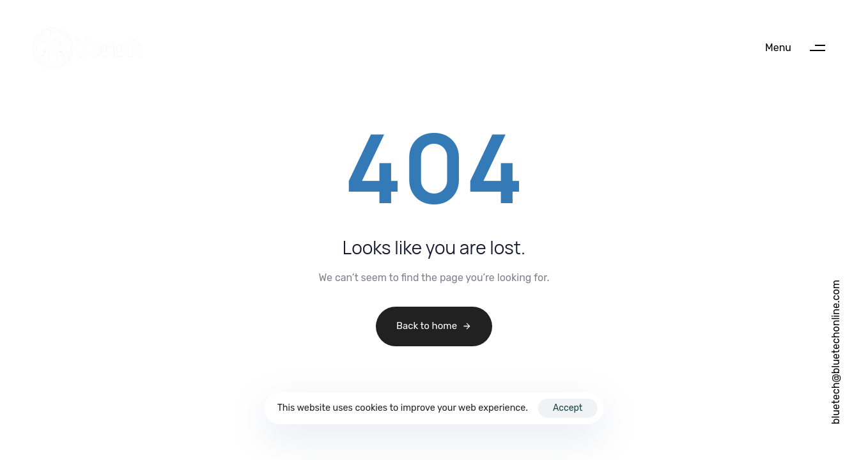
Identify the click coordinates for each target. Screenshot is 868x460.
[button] (801, 48)
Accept (568, 408)
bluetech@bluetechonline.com (836, 352)
